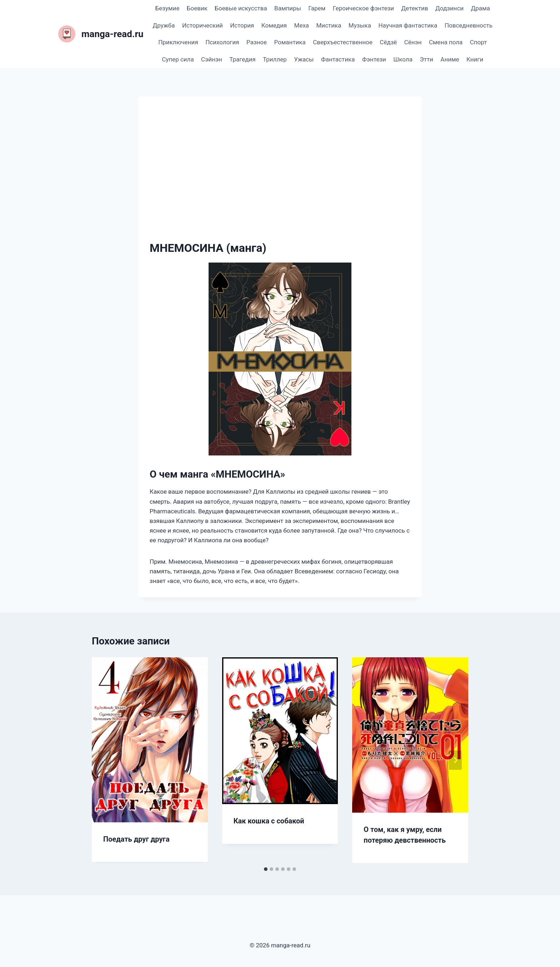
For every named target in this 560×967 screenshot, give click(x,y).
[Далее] (455, 760)
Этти (426, 59)
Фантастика (338, 59)
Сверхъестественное (343, 42)
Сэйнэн (212, 59)
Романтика (290, 42)
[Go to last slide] (105, 760)
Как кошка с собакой (269, 821)
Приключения (178, 42)
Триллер (275, 59)
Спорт (479, 42)
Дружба (164, 25)
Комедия (274, 25)
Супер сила (178, 59)
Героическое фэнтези (363, 8)
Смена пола (446, 42)
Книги (475, 59)
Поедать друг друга (136, 839)
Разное (257, 42)
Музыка (360, 25)
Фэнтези (374, 59)
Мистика (329, 25)
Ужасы (304, 59)
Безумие (167, 8)
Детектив (414, 8)
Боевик (197, 8)
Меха (302, 25)
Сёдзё (388, 42)
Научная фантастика (408, 25)
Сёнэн (413, 42)
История (242, 25)
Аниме (450, 59)
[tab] (266, 869)
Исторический (202, 25)
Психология (222, 42)
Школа (403, 59)
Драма (480, 8)
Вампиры (288, 8)
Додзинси (449, 8)
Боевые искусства (241, 8)
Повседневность (469, 25)
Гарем (317, 8)
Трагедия (242, 59)
